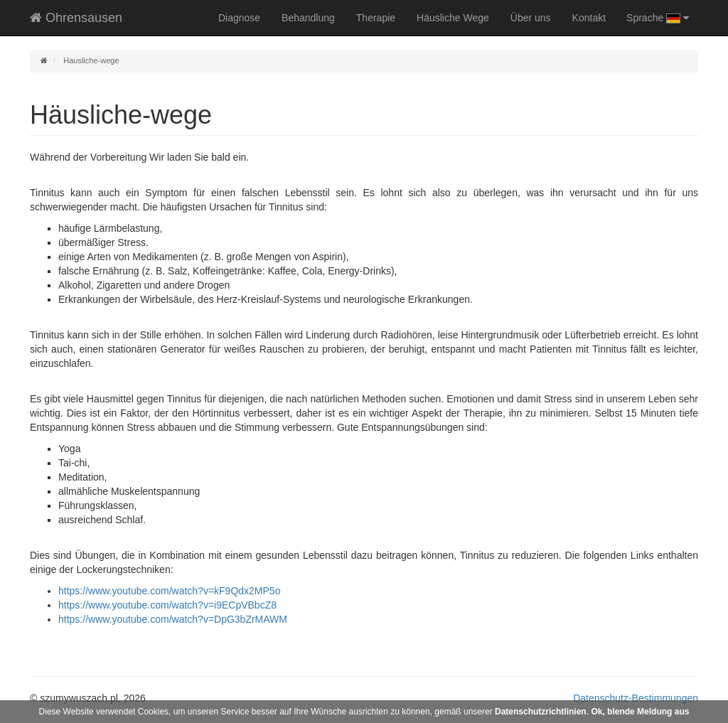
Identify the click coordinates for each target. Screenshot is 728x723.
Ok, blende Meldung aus (640, 712)
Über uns (531, 18)
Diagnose (239, 18)
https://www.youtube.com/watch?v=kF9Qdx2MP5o (169, 591)
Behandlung (308, 18)
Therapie (376, 18)
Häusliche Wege (453, 18)
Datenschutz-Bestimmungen (636, 698)
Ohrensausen (76, 18)
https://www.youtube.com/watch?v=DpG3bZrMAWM (173, 619)
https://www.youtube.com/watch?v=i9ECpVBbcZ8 (167, 605)
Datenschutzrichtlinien (541, 712)
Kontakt (589, 18)
